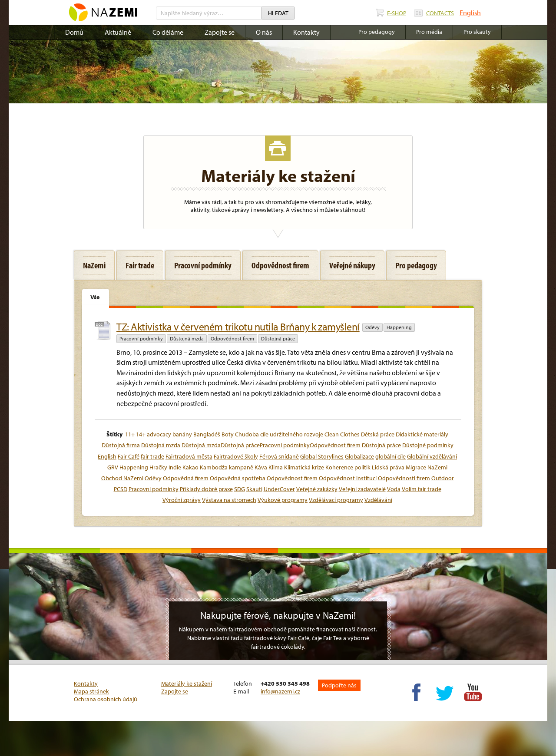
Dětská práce (378, 434)
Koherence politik (348, 467)
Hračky (158, 467)
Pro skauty (477, 32)
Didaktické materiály (422, 434)
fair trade (152, 456)
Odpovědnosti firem (404, 478)
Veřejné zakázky (317, 489)
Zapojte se (220, 32)
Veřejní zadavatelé (362, 489)
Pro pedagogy (377, 32)
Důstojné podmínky (428, 445)
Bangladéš (207, 434)
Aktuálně (118, 32)
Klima (276, 467)
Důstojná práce (278, 338)
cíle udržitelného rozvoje (292, 434)
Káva (261, 467)
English (470, 13)
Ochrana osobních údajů (106, 699)
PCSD (121, 489)
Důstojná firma (121, 445)
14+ (141, 434)
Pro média (429, 32)
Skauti (254, 489)
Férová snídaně (279, 456)
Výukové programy (283, 500)
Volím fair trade (422, 489)
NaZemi (437, 467)
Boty (228, 434)
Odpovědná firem (186, 478)
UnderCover (279, 489)
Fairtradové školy (236, 456)
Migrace (416, 467)
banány (182, 434)
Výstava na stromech (229, 500)
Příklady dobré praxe (206, 489)
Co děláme (168, 32)
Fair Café (129, 456)
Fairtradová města (189, 456)
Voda (394, 489)
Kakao (190, 467)
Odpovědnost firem (232, 338)
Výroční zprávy (182, 500)
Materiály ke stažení (187, 683)
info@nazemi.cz (280, 691)
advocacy (159, 434)
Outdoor (443, 478)
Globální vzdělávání (432, 456)
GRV (113, 467)
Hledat (278, 13)
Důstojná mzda (187, 338)
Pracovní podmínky (141, 338)
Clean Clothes (342, 434)
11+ (130, 434)
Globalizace (359, 456)
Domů (74, 32)
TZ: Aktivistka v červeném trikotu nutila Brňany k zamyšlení (238, 327)
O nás (264, 32)
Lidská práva (388, 467)
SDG (240, 489)
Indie (175, 467)
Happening (399, 327)
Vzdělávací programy (336, 500)
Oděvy (372, 327)
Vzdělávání (378, 500)
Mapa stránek (91, 691)
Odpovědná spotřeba (238, 478)
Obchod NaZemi (122, 478)
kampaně (241, 467)
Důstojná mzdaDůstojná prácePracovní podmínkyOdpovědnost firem (271, 445)
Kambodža (214, 467)
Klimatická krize (304, 467)
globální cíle (391, 456)
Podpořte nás (339, 685)
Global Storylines (322, 456)
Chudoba (247, 434)
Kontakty (306, 32)
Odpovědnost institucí (348, 478)
